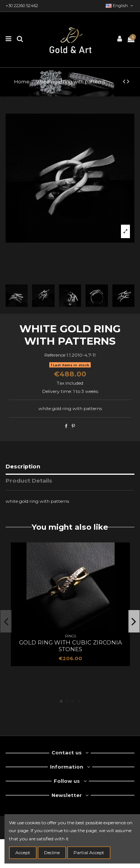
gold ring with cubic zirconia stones (71, 646)
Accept (23, 852)
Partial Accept (89, 852)
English (120, 6)
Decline (52, 852)
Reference (55, 355)
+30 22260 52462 (22, 6)
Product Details (29, 481)
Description (23, 467)
